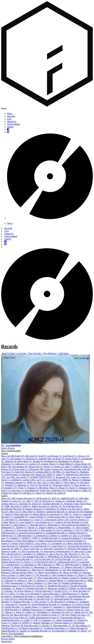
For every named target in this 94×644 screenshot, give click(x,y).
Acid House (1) (54, 456)
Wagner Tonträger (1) (43, 623)
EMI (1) (88, 530)
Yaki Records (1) (9, 628)
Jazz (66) (11, 477)
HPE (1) (18, 549)
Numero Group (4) (70, 578)
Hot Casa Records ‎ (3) (32, 551)
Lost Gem (21, 353)
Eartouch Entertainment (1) (32, 533)
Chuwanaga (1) (26, 520)
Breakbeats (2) (65, 461)
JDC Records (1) (72, 554)
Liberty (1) (29, 562)
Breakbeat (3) (51, 461)
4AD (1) (56, 498)
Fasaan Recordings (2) (72, 538)
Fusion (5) (30, 472)
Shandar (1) (7, 602)
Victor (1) (6, 623)
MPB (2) (67, 480)
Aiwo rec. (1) (19, 501)
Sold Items (64, 353)
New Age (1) (43, 482)
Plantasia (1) (23, 485)
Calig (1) (77, 514)
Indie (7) (60, 475)
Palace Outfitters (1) (37, 583)
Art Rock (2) (58, 459)
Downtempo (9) (20, 467)
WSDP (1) (27, 623)
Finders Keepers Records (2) (52, 541)
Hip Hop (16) (28, 475)
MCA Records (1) (46, 565)
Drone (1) (48, 467)
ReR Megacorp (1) (71, 594)
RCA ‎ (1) (15, 594)
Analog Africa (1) (10, 504)
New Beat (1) (57, 482)
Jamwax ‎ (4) (7, 557)
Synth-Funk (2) (74, 490)
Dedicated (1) (54, 525)
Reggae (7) (33, 488)
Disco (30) (6, 467)
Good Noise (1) (59, 546)
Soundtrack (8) (32, 490)
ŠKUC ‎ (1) (86, 631)
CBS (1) (68, 514)
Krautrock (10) (63, 477)
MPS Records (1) (73, 565)
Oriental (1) (11, 485)
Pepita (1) (21, 588)
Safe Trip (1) (11, 599)
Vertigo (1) (82, 620)
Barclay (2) (56, 506)
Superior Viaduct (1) (56, 610)
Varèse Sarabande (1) (66, 620)
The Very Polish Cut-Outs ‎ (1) (75, 615)
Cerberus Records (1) (58, 517)
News (10, 114)
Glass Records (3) (10, 546)
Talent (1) (10, 612)
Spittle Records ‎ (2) (14, 607)
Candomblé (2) (20, 517)
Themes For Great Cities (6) (14, 618)
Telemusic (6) (58, 612)
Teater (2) (20, 612)
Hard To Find (8, 353)
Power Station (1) (26, 591)
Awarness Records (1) (52, 504)
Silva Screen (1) (42, 602)
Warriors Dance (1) (63, 623)
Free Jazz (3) (7, 472)
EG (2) (80, 530)
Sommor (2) (73, 602)
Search (10, 127)
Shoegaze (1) (85, 488)
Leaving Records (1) (23, 559)
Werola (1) (47, 626)
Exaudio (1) (15, 538)
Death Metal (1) (67, 464)
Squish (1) (47, 607)
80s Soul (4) (31, 456)
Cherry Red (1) (76, 517)
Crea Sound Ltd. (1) (44, 522)
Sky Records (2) (58, 602)
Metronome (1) (23, 570)
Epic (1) (77, 535)
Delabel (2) (21, 528)
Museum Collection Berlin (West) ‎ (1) (19, 573)
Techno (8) (6, 493)
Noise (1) (83, 575)
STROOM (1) (61, 596)
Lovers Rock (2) (54, 480)
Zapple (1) (25, 631)
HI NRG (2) (58, 472)
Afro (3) (5, 459)
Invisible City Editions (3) (36, 554)
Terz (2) (69, 612)
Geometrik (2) (58, 543)
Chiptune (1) (7, 464)
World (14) (51, 493)
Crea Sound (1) (27, 522)
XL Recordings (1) (81, 626)
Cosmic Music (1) (10, 522)
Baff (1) (27, 506)
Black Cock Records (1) (72, 509)
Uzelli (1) (28, 620)
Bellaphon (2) (53, 509)
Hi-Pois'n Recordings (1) (80, 549)
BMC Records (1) (14, 506)
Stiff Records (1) (13, 610)
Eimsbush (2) (43, 535)
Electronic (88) (36, 469)
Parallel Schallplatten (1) (74, 583)
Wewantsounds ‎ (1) (62, 626)
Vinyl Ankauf (13, 124)
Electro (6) (6, 469)
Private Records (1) (45, 591)
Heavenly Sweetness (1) (55, 549)
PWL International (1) (16, 583)
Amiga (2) (60, 501)
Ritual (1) (64, 488)
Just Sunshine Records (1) (35, 557)
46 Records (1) (43, 498)
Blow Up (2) (16, 512)
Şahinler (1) (74, 631)
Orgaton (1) (42, 580)
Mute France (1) (27, 575)
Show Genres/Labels (11, 451)
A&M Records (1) (69, 498)
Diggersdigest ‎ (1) (66, 528)
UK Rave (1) (29, 493)
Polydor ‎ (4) (11, 591)
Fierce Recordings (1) (27, 541)
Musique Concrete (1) (15, 482)
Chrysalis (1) (11, 520)
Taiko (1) (87, 490)
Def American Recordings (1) (76, 525)
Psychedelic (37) (9, 488)
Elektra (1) (55, 535)
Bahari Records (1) (41, 506)
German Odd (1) (44, 472)
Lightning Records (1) (68, 562)
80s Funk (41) (18, 456)
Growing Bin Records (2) (79, 546)
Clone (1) (39, 520)
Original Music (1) (57, 580)
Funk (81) (19, 472)
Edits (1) (87, 467)
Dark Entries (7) (21, 525)
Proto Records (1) (81, 591)
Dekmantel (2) (8, 528)
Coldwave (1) (21, 464)
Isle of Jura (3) (56, 554)
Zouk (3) (61, 493)
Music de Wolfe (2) (72, 573)
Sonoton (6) (25, 604)
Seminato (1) (80, 599)
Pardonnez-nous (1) (10, 586)
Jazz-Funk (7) (23, 477)
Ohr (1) (32, 580)
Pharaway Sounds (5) (58, 588)
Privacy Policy (8, 639)
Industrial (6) (72, 475)
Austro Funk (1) (73, 459)
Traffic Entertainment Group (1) (44, 618)
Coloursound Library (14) (57, 520)
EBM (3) (78, 467)
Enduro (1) (67, 535)
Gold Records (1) (42, 546)
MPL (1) (60, 565)
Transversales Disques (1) (73, 618)
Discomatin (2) (48, 530)
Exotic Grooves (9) (54, 469)
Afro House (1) (17, 459)
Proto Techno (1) (82, 485)
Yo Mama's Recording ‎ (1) (56, 628)
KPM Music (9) (55, 557)
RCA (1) (5, 594)
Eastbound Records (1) (57, 533)
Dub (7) (69, 467)
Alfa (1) (30, 501)
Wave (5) (40, 493)
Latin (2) (75, 477)
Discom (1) (10, 530)
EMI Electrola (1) (10, 533)
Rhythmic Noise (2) (48, 488)
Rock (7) (73, 488)
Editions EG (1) (9, 535)
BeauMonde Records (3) (13, 509)
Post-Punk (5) (45, 485)
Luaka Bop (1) (30, 565)
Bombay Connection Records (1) (52, 512)
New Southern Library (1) (65, 575)
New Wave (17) (72, 482)
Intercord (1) (80, 551)
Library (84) (29, 480)
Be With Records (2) (72, 506)
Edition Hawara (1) (78, 533)
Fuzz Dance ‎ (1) (43, 543)
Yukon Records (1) (79, 628)
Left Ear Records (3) (44, 559)
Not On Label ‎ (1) (28, 578)
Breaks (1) (78, 461)
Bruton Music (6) (41, 514)
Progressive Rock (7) (63, 485)
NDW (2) (31, 482)
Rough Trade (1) (45, 596)
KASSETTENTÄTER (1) (42, 477)
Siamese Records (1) (23, 602)
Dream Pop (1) (36, 467)
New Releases (50, 353)
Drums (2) (59, 467)
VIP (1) (37, 620)
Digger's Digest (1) (48, 528)
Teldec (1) (31, 612)
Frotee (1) (6, 543)
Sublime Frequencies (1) (34, 610)
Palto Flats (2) (54, 583)
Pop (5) (34, 485)
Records (11, 116)
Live (9, 119)
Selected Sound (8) (64, 599)
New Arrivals (35, 353)
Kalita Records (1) (73, 557)
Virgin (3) (16, 623)
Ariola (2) (36, 504)
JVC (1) (85, 554)
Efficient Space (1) (26, 535)
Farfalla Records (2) (51, 538)
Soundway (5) (68, 604)
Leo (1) (80, 559)
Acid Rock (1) (70, 456)
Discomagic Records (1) (28, 530)
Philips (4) (74, 588)
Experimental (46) (73, 469)
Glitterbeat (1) (26, 546)
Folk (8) (86, 469)
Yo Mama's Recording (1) (30, 628)
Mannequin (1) (41, 567)
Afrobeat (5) (31, 459)
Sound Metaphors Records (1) (46, 604)
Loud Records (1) (13, 565)
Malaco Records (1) (23, 567)
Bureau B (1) (57, 514)
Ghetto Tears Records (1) (78, 543)
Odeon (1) (22, 580)
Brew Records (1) (23, 514)
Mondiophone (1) (53, 570)
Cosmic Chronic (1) (79, 520)
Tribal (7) (17, 493)
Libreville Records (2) (46, 562)
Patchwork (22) (28, 586)
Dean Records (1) (38, 525)
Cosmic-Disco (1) (50, 464)
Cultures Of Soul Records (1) (69, 522)
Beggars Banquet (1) (35, 509)
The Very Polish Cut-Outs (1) (46, 615)
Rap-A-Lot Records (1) (31, 594)
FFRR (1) (27, 538)
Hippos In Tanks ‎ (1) (11, 551)
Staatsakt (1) (59, 607)
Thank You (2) (81, 612)
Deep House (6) (83, 464)
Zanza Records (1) (10, 631)
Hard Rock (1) (72, 472)
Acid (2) (42, 456)
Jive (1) (18, 557)
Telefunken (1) (43, 612)
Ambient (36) (45, 459)
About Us (12, 121)
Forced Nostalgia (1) (76, 541)
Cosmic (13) (34, 464)
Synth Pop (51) (58, 490)
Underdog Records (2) (12, 620)
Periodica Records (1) (37, 588)
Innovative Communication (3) (58, 551)
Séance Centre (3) (75, 610)
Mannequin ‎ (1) (56, 567)
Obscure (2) (11, 580)
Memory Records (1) (75, 567)
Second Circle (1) (45, 599)
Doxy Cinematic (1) (66, 530)
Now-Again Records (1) (49, 578)
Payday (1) (42, 586)
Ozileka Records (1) (77, 580)
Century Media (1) (38, 517)
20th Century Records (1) (23, 498)
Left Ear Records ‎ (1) (65, 559)
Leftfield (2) (16, 480)
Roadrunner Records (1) (25, 596)
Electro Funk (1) (20, 469)
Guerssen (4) (7, 549)
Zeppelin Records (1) (41, 631)
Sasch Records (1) (27, 599)
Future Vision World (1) (23, 543)
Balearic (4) (11, 461)
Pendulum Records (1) (59, 586)
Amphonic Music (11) (76, 501)
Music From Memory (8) (50, 573)
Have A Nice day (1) (33, 549)
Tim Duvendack (16, 633)
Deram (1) (33, 528)
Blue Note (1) (29, 512)
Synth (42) (45, 490)
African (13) (83, 456)
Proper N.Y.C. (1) (63, 591)
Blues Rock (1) (25, 461)
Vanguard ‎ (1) (48, 620)
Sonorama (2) (12, 604)
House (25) (41, 475)
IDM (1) (51, 475)
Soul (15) (6, 490)
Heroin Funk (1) (13, 475)
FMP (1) (36, 538)
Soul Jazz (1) (17, 490)
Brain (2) (9, 514)
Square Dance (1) (33, 607)
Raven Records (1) (52, 594)
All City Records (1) (44, 501)
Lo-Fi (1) (40, 480)
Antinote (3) (25, 504)
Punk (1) (22, 488)
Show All (6, 456)
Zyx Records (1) (60, 631)
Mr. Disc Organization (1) (75, 570)
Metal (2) (76, 480)
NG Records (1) (44, 575)
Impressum (6, 641)
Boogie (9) (38, 461)
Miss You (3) (38, 570)
